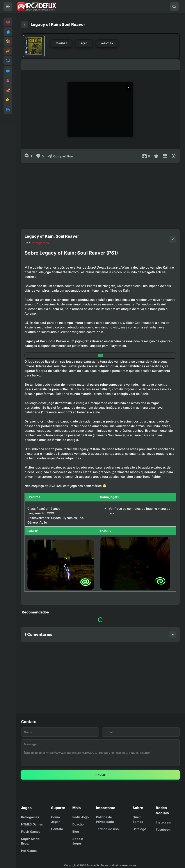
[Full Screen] (174, 156)
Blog (76, 831)
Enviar (101, 775)
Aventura (107, 43)
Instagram (164, 822)
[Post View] (146, 156)
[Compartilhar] (60, 156)
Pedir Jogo (81, 817)
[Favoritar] (156, 156)
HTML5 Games (32, 824)
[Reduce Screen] (165, 156)
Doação (78, 824)
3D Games (61, 43)
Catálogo (139, 829)
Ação (84, 43)
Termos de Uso (107, 829)
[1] (28, 156)
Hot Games (29, 851)
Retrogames (40, 243)
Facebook (163, 830)
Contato (57, 829)
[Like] (40, 156)
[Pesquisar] (174, 7)
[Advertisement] (100, 194)
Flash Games (31, 831)
